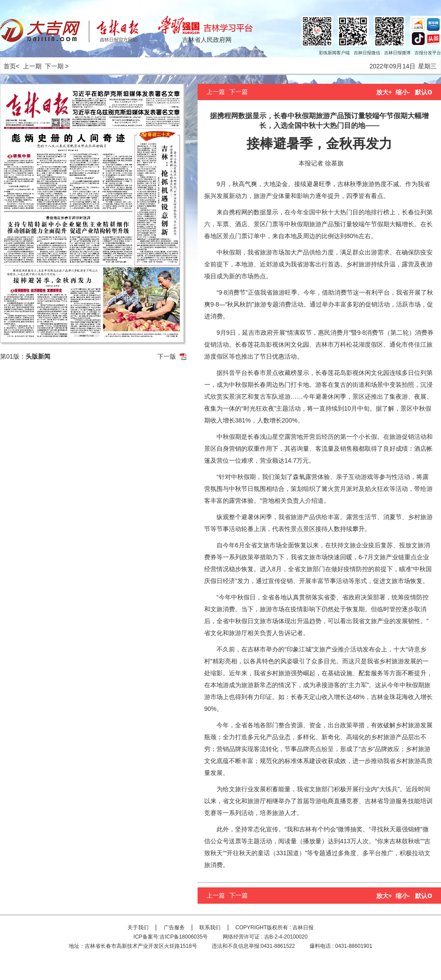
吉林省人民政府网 (207, 40)
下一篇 (239, 92)
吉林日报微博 (397, 53)
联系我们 (210, 928)
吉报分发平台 (428, 53)
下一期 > (57, 66)
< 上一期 (29, 66)
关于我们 (138, 928)
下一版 (167, 356)
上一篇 (216, 92)
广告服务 (174, 928)
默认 (424, 92)
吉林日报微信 (367, 53)
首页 (8, 66)
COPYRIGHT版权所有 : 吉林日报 (275, 928)
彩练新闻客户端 (334, 53)
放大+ (384, 92)
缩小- (403, 92)
